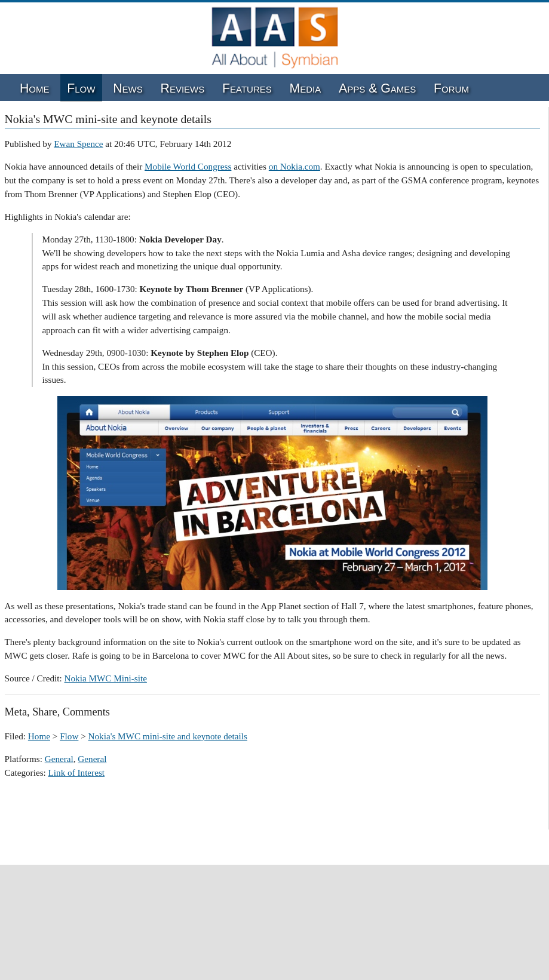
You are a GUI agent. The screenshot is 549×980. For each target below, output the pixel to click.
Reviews (183, 88)
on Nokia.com (295, 166)
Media (306, 88)
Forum (451, 88)
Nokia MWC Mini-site (106, 678)
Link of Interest (76, 772)
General (59, 759)
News (128, 88)
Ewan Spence (78, 144)
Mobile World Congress (188, 166)
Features (247, 88)
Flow (81, 88)
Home (35, 88)
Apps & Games (377, 88)
